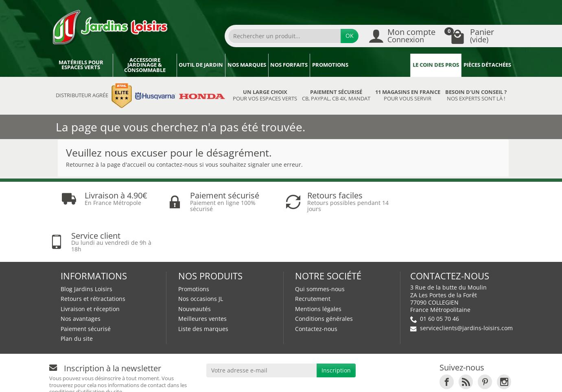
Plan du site (77, 299)
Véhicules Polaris (479, 378)
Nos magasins (257, 378)
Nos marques (247, 65)
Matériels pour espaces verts (81, 65)
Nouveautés (195, 269)
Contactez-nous (316, 289)
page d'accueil (127, 164)
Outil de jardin (201, 65)
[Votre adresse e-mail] (261, 331)
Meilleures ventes (202, 279)
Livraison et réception (90, 269)
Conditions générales (324, 279)
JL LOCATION (356, 378)
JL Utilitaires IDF (412, 378)
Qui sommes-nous (320, 249)
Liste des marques (203, 289)
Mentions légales (318, 269)
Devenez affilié (172, 378)
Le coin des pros (436, 65)
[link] (447, 342)
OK (350, 36)
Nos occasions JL (201, 259)
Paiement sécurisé (86, 289)
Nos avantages (81, 279)
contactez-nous (177, 164)
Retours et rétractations (93, 259)
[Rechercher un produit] (284, 36)
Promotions (330, 65)
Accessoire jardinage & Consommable (145, 65)
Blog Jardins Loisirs (86, 249)
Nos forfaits (289, 65)
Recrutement (313, 259)
